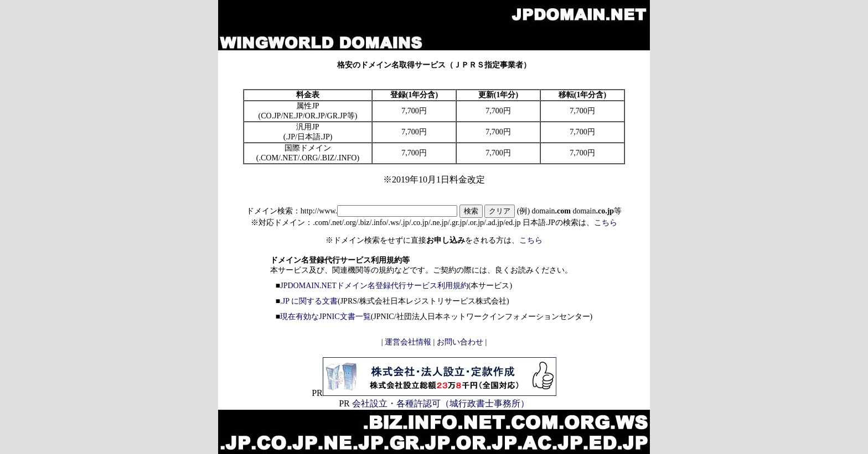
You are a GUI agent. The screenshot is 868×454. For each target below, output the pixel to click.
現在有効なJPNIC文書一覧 (325, 317)
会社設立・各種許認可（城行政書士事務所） (440, 403)
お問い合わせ (460, 342)
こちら (606, 223)
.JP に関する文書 (309, 301)
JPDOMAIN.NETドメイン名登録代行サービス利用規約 (374, 286)
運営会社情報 (407, 342)
